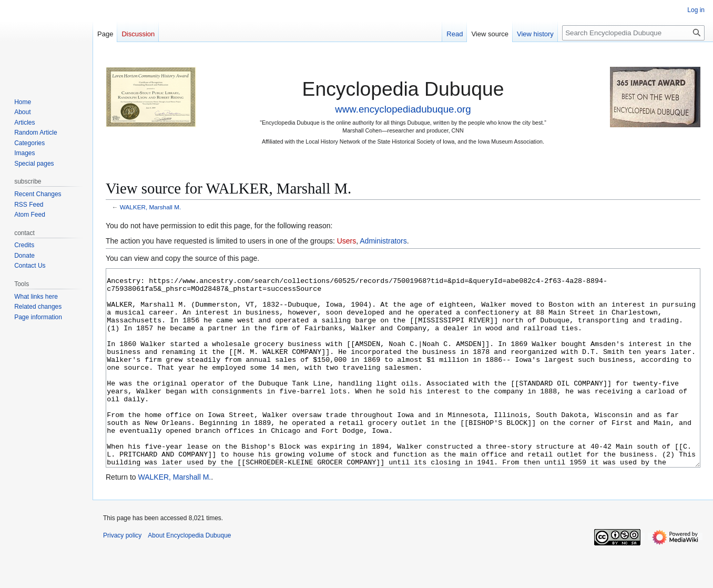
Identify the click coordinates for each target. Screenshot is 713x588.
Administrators (383, 241)
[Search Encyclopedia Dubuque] (633, 33)
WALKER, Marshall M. (150, 207)
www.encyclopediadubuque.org (403, 109)
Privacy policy (122, 575)
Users (347, 241)
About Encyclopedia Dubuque (189, 575)
